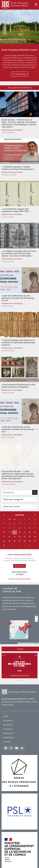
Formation (8, 729)
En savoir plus (19, 74)
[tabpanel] (19, 666)
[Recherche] (17, 492)
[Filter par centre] (19, 507)
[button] (24, 632)
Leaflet (20, 643)
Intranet (7, 742)
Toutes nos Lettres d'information (19, 579)
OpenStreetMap (28, 643)
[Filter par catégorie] (19, 499)
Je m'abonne (19, 566)
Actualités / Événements (20, 88)
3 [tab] (22, 681)
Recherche (8, 725)
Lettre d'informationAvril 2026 (19, 573)
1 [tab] (17, 681)
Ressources (8, 733)
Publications (8, 737)
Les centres (8, 721)
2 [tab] (20, 681)
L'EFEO (6, 716)
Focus (20, 649)
